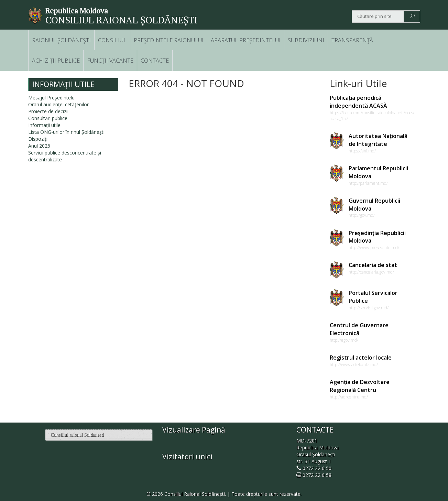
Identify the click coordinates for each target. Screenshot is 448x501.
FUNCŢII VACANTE (110, 61)
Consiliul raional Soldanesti (77, 435)
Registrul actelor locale (361, 358)
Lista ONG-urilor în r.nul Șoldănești (66, 132)
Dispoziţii (38, 139)
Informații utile (44, 125)
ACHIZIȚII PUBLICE (56, 61)
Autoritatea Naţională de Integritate (378, 140)
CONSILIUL (112, 40)
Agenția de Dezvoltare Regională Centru (360, 386)
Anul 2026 (39, 146)
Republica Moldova (77, 11)
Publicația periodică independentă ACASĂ (358, 102)
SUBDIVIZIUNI (306, 40)
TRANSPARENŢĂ (352, 40)
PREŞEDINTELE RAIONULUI (169, 40)
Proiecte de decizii (48, 111)
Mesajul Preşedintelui (52, 98)
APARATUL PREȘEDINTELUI (246, 40)
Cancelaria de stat (373, 265)
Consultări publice (48, 118)
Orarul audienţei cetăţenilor (58, 104)
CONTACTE (155, 61)
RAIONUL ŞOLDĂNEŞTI (61, 40)
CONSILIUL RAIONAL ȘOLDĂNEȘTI (121, 20)
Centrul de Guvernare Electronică (359, 329)
